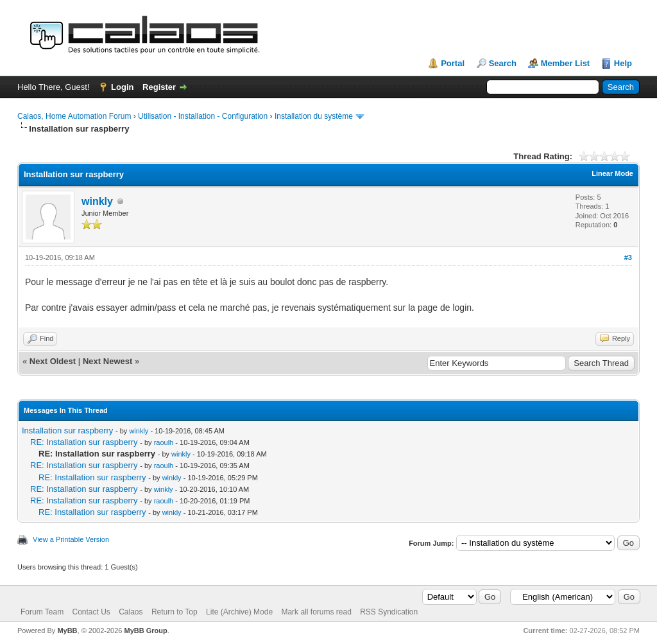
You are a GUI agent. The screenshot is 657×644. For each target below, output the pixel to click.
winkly (97, 201)
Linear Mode (612, 173)
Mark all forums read (316, 612)
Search (503, 63)
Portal (453, 63)
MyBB (67, 631)
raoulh (164, 442)
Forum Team (42, 612)
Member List (566, 63)
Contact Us (91, 612)
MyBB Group (145, 631)
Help (623, 63)
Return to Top (175, 612)
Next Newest (107, 361)
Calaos (131, 612)
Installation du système (314, 116)
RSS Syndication (389, 612)
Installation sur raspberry (67, 431)
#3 (628, 257)
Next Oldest (53, 361)
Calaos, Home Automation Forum (74, 116)
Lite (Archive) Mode (239, 612)
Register (159, 87)
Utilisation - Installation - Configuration (203, 116)
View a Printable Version (71, 539)
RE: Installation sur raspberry (84, 442)
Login (122, 87)
